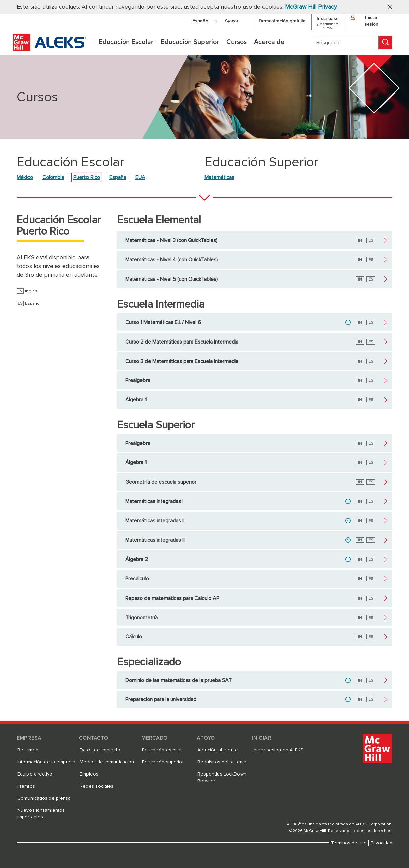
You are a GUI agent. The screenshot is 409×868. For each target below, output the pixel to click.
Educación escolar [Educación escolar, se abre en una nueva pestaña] (162, 750)
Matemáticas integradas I (154, 501)
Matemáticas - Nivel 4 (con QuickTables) (171, 260)
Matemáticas (219, 177)
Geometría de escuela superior (161, 482)
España (118, 177)
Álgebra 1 (136, 400)
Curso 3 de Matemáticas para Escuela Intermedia (182, 361)
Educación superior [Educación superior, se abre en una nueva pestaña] (163, 762)
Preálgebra (138, 380)
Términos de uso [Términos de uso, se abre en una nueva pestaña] (349, 843)
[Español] (205, 21)
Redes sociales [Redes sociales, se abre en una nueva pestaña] (97, 786)
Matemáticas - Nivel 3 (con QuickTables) (171, 240)
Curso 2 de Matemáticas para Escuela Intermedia (182, 342)
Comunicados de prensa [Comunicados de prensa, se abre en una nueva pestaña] (44, 798)
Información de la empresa (46, 762)
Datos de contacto (100, 750)
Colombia (53, 177)
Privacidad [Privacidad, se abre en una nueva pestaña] (382, 843)
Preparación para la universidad (161, 699)
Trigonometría (141, 618)
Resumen (28, 750)
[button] (387, 7)
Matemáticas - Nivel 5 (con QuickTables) (171, 279)
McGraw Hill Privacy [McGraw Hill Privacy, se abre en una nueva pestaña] (311, 7)
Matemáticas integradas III (155, 540)
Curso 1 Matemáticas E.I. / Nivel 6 (163, 322)
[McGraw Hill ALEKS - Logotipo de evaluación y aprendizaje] (50, 49)
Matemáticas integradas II (155, 521)
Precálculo (137, 579)
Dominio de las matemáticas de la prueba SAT (179, 680)
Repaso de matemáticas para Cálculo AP (172, 598)
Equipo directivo (35, 774)
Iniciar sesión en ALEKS (278, 750)
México (25, 177)
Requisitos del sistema (222, 762)
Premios (26, 786)
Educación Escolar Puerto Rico (59, 226)
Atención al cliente (218, 750)
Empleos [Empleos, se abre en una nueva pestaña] (89, 774)
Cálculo (134, 637)
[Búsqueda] (345, 43)
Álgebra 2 (137, 559)
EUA (140, 177)
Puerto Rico (87, 177)
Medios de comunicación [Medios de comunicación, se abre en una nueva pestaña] (107, 762)
